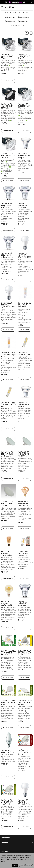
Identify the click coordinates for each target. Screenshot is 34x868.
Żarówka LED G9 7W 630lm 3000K (25, 354)
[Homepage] (17, 2)
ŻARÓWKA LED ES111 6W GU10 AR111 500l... (7, 454)
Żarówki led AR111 (23, 21)
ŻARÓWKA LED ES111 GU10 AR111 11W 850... (8, 504)
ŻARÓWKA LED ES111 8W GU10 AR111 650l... (23, 454)
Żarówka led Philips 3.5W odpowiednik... (7, 206)
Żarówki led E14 (24, 13)
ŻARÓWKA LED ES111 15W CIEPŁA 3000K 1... (8, 156)
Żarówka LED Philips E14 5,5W (8, 751)
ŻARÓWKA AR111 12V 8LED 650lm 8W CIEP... (24, 752)
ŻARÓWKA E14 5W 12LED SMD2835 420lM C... (25, 703)
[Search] (6, 2)
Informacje (17, 843)
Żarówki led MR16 (24, 17)
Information (17, 837)
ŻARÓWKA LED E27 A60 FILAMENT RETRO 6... (9, 653)
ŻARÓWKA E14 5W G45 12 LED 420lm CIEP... (9, 703)
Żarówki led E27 (10, 17)
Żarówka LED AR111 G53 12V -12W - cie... (7, 802)
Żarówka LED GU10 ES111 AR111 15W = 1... (8, 56)
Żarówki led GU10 (11, 13)
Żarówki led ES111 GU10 (17, 25)
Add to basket (8, 81)
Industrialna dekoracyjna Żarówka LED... (23, 553)
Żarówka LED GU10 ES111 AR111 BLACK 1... (8, 106)
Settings (29, 865)
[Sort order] (31, 33)
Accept (15, 865)
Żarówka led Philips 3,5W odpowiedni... (23, 603)
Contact (5, 852)
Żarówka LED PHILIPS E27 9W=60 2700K (24, 802)
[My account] (32, 2)
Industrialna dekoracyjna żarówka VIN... (23, 504)
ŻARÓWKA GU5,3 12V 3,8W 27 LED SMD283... (25, 653)
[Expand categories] (2, 2)
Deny (22, 865)
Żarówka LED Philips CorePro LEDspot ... (24, 156)
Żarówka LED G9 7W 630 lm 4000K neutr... (9, 404)
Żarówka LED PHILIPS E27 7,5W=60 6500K (8, 305)
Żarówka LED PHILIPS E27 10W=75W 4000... (25, 255)
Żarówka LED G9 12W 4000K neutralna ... (24, 305)
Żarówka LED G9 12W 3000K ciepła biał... (9, 355)
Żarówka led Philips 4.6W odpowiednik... (24, 206)
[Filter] (27, 33)
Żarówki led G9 (10, 21)
